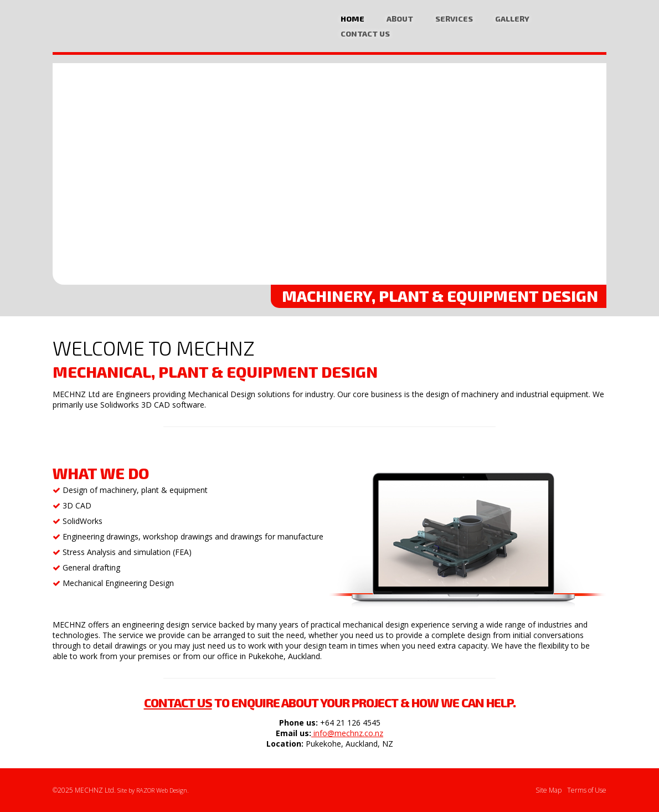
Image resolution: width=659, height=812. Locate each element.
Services (454, 19)
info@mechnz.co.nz (347, 733)
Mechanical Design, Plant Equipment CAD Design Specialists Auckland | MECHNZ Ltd (111, 28)
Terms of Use (587, 790)
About (400, 19)
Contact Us (365, 34)
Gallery (512, 19)
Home (352, 19)
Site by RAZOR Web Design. (153, 790)
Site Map (549, 790)
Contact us (178, 702)
